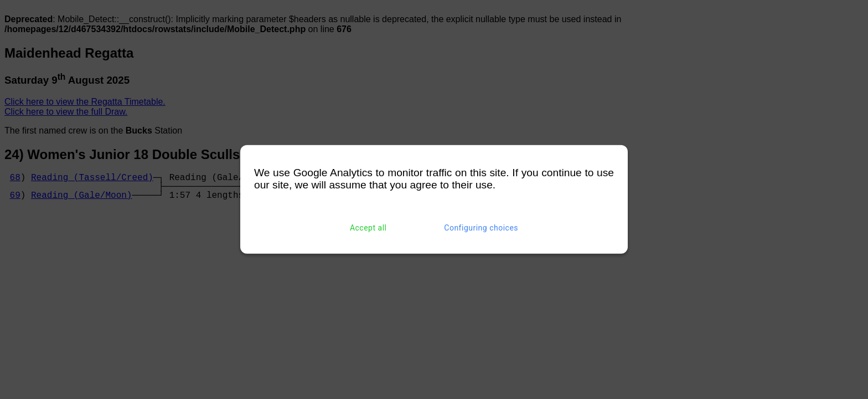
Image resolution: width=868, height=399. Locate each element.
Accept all (368, 228)
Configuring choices (481, 228)
